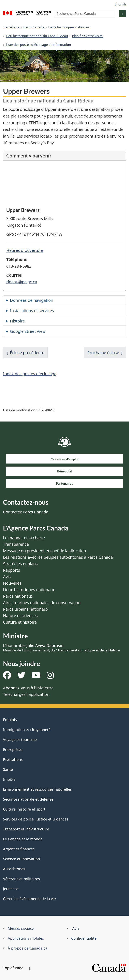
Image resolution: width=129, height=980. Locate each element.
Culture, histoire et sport (24, 809)
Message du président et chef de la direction (45, 551)
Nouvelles (12, 583)
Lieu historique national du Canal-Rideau (37, 36)
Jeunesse (11, 889)
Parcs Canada (34, 27)
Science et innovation (21, 859)
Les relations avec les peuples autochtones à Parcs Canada (58, 557)
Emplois (10, 720)
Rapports (12, 570)
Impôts (9, 779)
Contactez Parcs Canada (26, 512)
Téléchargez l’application (26, 694)
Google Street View (28, 331)
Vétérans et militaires (21, 879)
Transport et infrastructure (26, 829)
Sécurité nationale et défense (28, 799)
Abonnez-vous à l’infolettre (28, 688)
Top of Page (17, 968)
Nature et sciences (20, 616)
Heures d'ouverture (25, 250)
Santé (8, 769)
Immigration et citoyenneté (27, 730)
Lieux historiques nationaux (69, 27)
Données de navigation (32, 300)
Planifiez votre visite (87, 36)
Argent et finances (19, 849)
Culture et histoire (20, 622)
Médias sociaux (21, 928)
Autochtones (14, 869)
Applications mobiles (26, 938)
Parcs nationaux (18, 596)
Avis (7, 577)
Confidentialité (84, 938)
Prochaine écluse (103, 353)
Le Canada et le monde (23, 839)
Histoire (17, 321)
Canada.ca (11, 27)
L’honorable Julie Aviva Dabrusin (61, 648)
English (120, 4)
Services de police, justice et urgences (36, 819)
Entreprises (13, 749)
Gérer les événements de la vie (29, 899)
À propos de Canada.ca (27, 948)
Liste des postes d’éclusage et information (38, 45)
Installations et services (32, 311)
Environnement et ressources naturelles (37, 789)
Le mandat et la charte (24, 538)
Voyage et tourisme (20, 740)
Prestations (13, 759)
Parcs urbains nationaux (26, 609)
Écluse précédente (27, 353)
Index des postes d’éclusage (30, 374)
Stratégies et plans (20, 564)
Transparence (16, 544)
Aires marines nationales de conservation (42, 603)
